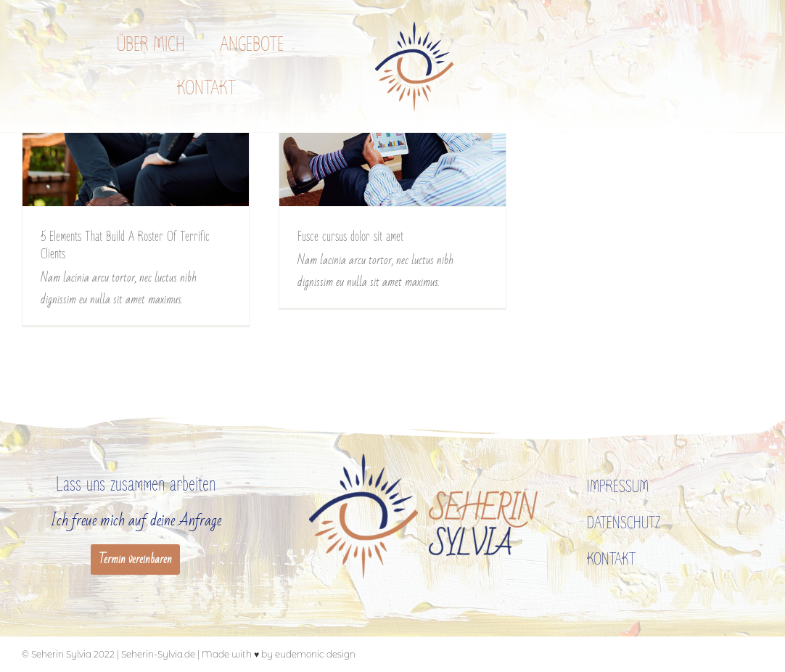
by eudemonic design (308, 654)
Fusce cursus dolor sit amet (350, 237)
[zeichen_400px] (414, 27)
